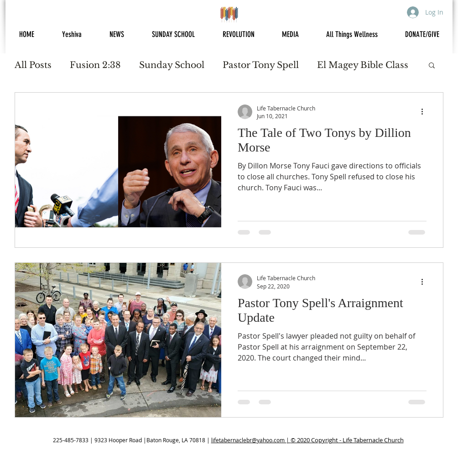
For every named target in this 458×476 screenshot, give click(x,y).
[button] (432, 66)
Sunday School (172, 65)
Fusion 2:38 (95, 65)
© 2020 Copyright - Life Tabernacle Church (347, 440)
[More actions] (425, 112)
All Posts (33, 65)
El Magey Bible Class (363, 65)
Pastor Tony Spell (261, 65)
